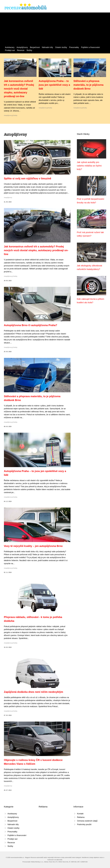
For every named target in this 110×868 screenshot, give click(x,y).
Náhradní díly (47, 47)
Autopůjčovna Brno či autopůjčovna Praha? (31, 325)
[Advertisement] (55, 30)
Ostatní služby (61, 47)
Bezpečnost (35, 47)
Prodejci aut (10, 50)
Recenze (21, 50)
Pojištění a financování (90, 47)
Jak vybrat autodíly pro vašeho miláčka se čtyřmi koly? (89, 166)
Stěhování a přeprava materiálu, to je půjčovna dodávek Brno (88, 85)
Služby (29, 50)
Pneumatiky (74, 47)
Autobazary (10, 47)
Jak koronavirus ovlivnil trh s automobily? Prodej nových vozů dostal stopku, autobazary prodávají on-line (19, 89)
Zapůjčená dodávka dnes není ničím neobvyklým (34, 692)
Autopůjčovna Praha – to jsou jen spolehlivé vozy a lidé (54, 85)
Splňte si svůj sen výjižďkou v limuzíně (28, 178)
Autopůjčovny (22, 47)
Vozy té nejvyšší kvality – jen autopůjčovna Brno (33, 546)
